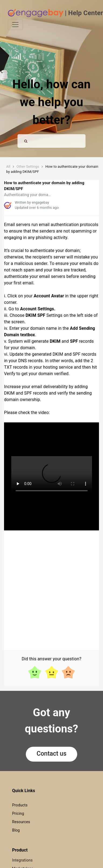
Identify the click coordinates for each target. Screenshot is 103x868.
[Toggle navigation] (15, 25)
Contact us (51, 754)
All (8, 166)
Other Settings (28, 166)
